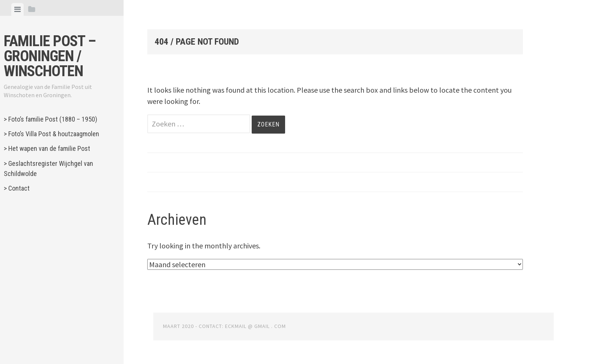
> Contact (17, 188)
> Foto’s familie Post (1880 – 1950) (51, 119)
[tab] (17, 9)
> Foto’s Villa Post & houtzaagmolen (51, 134)
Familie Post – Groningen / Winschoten (50, 56)
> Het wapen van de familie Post (47, 148)
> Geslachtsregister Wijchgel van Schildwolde (48, 168)
